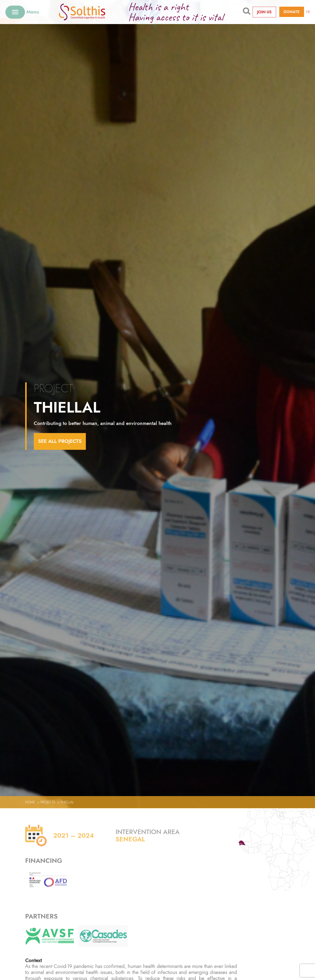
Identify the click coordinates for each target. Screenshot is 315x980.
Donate (292, 12)
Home (30, 802)
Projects (48, 802)
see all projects (60, 441)
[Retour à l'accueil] (89, 12)
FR (308, 12)
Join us (264, 12)
